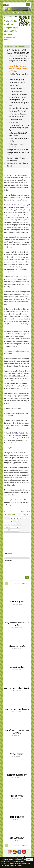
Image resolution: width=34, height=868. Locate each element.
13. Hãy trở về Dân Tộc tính (17, 111)
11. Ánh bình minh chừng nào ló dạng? (19, 104)
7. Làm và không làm (15, 88)
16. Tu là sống (13, 122)
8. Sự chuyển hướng (15, 91)
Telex (23, 515)
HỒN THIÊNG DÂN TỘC (17, 817)
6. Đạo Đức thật (14, 85)
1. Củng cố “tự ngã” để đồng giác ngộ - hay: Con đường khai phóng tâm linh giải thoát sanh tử (19, 60)
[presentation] (18, 570)
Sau (16, 16)
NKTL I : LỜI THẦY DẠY (17, 838)
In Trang (5, 511)
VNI (27, 515)
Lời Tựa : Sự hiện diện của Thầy (17, 50)
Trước (11, 16)
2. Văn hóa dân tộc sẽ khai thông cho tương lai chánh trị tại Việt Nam (18, 69)
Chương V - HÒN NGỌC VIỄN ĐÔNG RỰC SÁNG (18, 165)
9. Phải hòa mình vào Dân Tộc (18, 94)
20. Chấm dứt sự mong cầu (17, 144)
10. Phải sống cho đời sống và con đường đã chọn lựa (18, 98)
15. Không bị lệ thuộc (15, 119)
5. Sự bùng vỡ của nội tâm (17, 82)
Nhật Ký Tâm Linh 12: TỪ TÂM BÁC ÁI (17, 709)
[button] (28, 5)
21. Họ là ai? (13, 147)
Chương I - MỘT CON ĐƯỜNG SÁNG (18, 53)
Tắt (19, 515)
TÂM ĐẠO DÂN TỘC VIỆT (17, 646)
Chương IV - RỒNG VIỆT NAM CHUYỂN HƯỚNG (16, 159)
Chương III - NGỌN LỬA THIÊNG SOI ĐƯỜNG (18, 154)
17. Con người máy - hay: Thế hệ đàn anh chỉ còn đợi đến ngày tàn (19, 128)
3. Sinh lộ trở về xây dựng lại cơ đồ (19, 75)
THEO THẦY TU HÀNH (17, 667)
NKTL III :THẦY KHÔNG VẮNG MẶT (15, 46)
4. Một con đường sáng (16, 80)
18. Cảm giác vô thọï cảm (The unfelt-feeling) (18, 134)
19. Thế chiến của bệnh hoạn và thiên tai (19, 140)
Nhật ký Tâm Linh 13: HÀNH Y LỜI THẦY (17, 688)
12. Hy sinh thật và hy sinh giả (18, 108)
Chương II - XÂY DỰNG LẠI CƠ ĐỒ (17, 150)
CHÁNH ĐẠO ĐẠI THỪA (17, 602)
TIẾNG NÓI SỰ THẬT (17, 796)
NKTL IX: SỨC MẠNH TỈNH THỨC (17, 775)
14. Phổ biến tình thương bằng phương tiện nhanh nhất (18, 115)
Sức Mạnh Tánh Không (17, 754)
